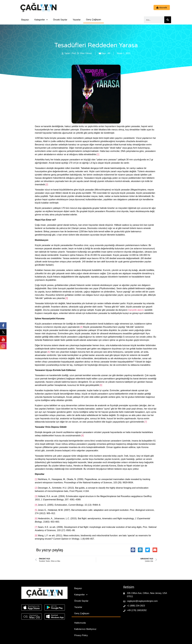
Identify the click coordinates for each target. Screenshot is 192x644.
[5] (49, 352)
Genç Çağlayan (93, 20)
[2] (47, 184)
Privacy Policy (81, 635)
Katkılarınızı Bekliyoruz (85, 629)
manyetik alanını (136, 310)
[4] (81, 327)
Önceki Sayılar (60, 20)
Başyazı (25, 20)
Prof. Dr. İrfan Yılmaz (82, 53)
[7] (146, 422)
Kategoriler (41, 20)
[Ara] (168, 20)
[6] (101, 385)
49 (109, 53)
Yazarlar (77, 20)
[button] (133, 550)
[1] (98, 154)
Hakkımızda (80, 623)
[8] (82, 436)
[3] (67, 298)
